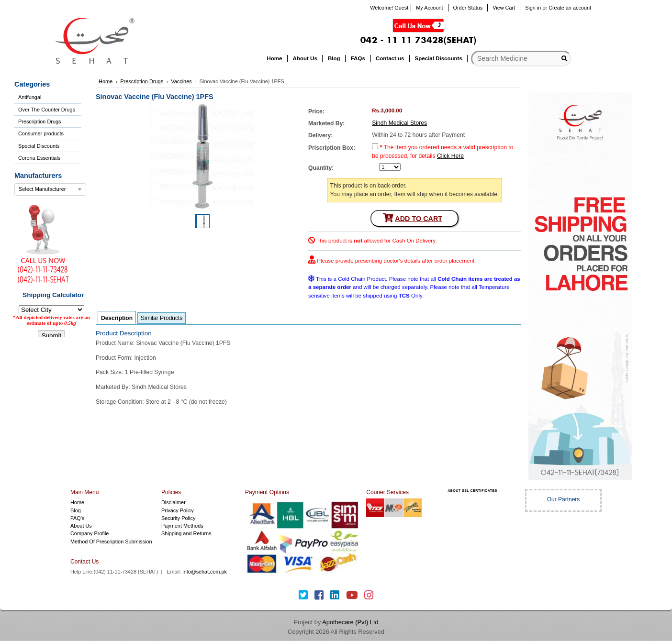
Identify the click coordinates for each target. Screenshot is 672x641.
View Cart (504, 8)
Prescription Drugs (39, 122)
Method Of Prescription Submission (111, 542)
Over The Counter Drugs (47, 110)
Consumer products (41, 133)
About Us (81, 526)
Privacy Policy (178, 510)
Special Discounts (39, 146)
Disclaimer (174, 502)
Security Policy (178, 518)
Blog (76, 510)
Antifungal (30, 97)
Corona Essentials (39, 158)
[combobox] (50, 189)
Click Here (450, 156)
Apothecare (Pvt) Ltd (350, 622)
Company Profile (90, 533)
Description (117, 318)
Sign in (533, 8)
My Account (429, 8)
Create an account (570, 8)
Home (77, 502)
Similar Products (162, 318)
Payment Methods (182, 526)
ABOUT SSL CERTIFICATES (472, 491)
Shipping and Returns (186, 533)
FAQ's (77, 518)
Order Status (468, 8)
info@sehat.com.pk (205, 572)
